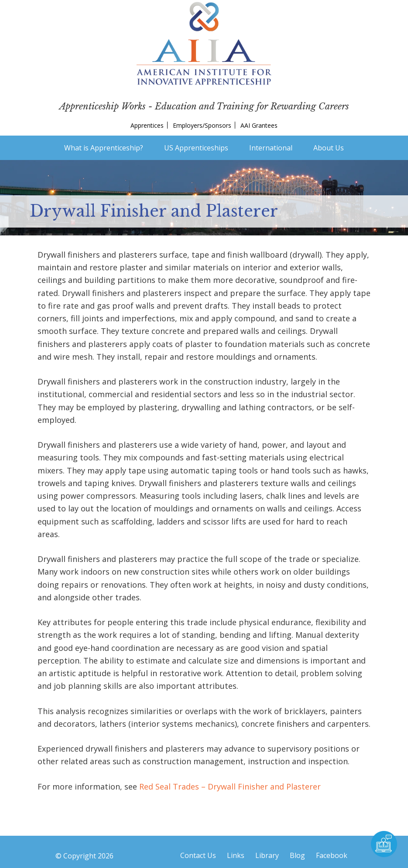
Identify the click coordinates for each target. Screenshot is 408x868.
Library (267, 855)
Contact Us (198, 855)
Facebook (332, 855)
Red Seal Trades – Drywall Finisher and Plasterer (230, 786)
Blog (297, 855)
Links (236, 855)
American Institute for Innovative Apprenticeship (204, 44)
